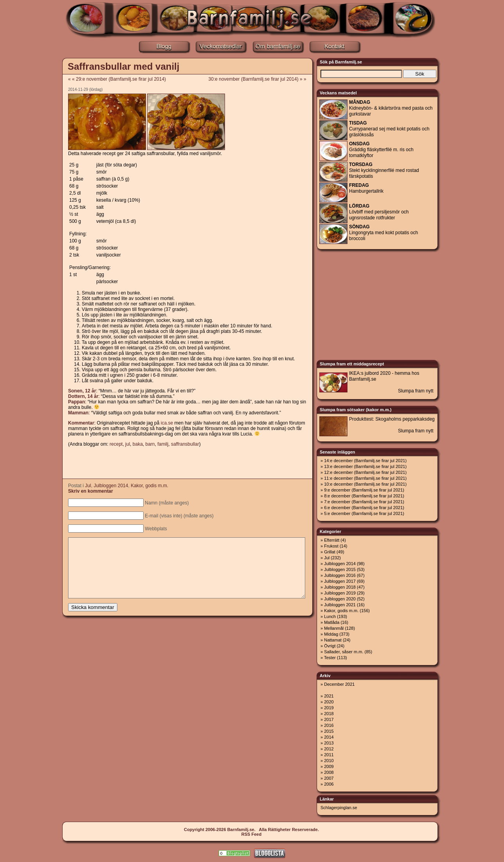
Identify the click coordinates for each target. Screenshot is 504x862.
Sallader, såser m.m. (344, 652)
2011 (329, 755)
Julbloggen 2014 (111, 486)
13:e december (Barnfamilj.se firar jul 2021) (365, 466)
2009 (329, 766)
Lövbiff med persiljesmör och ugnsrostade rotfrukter (379, 212)
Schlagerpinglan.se (339, 808)
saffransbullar (185, 444)
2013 (329, 743)
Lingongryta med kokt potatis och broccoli (383, 233)
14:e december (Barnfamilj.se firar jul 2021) (365, 461)
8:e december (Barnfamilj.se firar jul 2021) (364, 496)
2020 (329, 702)
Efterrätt (332, 540)
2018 (329, 714)
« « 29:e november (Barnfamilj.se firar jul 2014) (117, 79)
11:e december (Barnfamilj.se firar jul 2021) (365, 478)
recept (116, 444)
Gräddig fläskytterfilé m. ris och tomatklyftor (381, 150)
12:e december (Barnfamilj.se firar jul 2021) (365, 472)
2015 (329, 731)
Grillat (330, 552)
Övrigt (330, 646)
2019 (329, 708)
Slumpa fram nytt (416, 391)
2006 (329, 784)
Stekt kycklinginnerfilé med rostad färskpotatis (384, 170)
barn (150, 444)
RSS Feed (251, 834)
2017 (329, 719)
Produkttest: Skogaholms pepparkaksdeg (392, 419)
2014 (329, 737)
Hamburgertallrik (366, 188)
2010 (329, 761)
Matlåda (332, 622)
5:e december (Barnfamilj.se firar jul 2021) (364, 513)
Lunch (330, 616)
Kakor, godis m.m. (149, 486)
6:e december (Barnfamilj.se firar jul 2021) (364, 508)
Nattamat (333, 640)
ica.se (167, 423)
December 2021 (339, 684)
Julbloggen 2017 (340, 581)
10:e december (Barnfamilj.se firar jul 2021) (365, 484)
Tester (330, 658)
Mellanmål (334, 628)
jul (128, 444)
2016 (329, 725)
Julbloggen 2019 (340, 593)
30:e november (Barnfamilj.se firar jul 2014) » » (260, 79)
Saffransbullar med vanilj (123, 66)
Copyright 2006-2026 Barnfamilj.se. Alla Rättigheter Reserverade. (251, 829)
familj (163, 444)
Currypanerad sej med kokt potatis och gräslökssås (389, 129)
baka (138, 444)
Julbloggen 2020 (340, 599)
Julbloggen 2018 (340, 587)
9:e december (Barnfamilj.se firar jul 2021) (364, 490)
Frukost (331, 546)
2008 (329, 772)
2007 (329, 778)
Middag (331, 634)
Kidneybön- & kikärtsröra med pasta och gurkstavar (391, 108)
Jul (88, 486)
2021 (329, 696)
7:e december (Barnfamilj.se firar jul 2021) (364, 502)
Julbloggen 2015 (340, 569)
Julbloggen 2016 (340, 575)
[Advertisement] (187, 463)
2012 (329, 749)
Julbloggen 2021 (340, 605)
